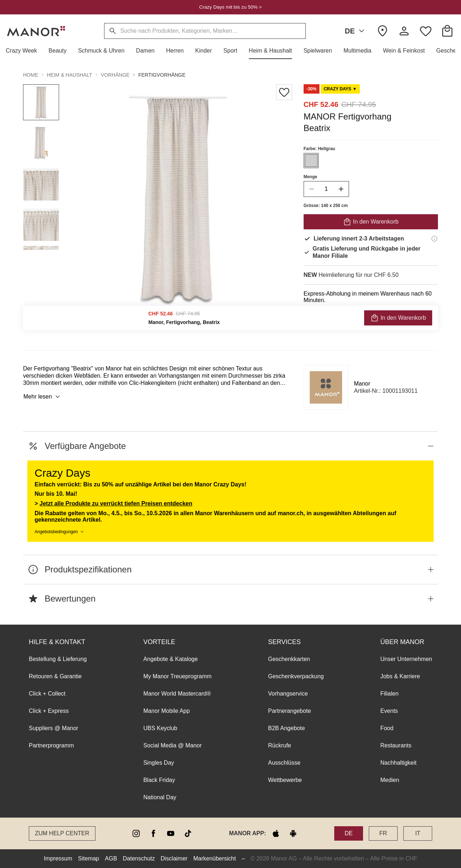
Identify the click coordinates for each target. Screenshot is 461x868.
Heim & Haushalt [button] (70, 75)
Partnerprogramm (51, 745)
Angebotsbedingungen (60, 532)
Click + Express (49, 711)
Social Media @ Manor (173, 745)
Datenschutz (139, 858)
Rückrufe (279, 745)
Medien (390, 780)
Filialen (390, 694)
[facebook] (153, 833)
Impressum (58, 858)
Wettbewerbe (285, 780)
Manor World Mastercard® (177, 694)
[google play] (293, 833)
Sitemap (89, 858)
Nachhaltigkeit (399, 763)
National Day (160, 797)
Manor (362, 384)
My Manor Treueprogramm (177, 676)
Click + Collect (47, 694)
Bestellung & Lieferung (58, 659)
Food (387, 728)
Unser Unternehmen (406, 659)
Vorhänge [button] (115, 75)
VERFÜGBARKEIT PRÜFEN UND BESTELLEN (371, 320)
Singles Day (159, 763)
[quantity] (326, 189)
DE (356, 31)
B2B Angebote (286, 728)
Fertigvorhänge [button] (162, 75)
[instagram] (136, 833)
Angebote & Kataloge (171, 659)
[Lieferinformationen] (434, 239)
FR (383, 833)
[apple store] (276, 833)
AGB (111, 858)
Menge (310, 177)
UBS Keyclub (160, 728)
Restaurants (396, 745)
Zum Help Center (62, 833)
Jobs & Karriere (400, 676)
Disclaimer (174, 858)
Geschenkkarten (289, 659)
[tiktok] (188, 833)
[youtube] (171, 833)
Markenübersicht (215, 858)
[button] (24, 51)
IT (418, 833)
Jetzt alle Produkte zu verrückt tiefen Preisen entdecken (116, 503)
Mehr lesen (43, 397)
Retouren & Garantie (55, 676)
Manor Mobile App (167, 711)
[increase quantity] (341, 189)
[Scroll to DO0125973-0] (340, 89)
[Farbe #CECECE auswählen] (311, 161)
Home (31, 75)
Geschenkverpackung (296, 676)
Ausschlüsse (284, 763)
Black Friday (159, 780)
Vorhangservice (288, 694)
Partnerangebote (289, 711)
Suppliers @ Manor (53, 728)
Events (389, 711)
